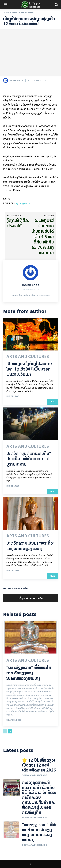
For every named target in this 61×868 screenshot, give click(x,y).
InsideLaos (16, 80)
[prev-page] (5, 731)
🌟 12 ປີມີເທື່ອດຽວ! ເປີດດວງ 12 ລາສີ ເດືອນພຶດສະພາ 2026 (39, 765)
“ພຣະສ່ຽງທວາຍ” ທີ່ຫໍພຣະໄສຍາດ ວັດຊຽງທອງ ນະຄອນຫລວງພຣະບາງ (29, 673)
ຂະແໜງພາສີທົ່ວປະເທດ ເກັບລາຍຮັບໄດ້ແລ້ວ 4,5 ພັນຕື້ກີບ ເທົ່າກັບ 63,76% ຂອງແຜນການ (43, 236)
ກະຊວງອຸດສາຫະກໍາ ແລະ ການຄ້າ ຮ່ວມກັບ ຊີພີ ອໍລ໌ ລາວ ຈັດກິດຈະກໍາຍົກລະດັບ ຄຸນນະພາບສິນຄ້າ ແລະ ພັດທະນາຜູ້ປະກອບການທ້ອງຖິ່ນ (39, 797)
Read (53, 402)
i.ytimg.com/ (23, 203)
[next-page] (10, 731)
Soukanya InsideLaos (34, 775)
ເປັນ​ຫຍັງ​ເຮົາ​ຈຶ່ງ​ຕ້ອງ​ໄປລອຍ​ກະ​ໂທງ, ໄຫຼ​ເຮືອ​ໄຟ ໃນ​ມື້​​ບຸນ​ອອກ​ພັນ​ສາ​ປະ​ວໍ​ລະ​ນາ (29, 369)
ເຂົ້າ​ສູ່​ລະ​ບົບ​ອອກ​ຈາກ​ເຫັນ (31, 598)
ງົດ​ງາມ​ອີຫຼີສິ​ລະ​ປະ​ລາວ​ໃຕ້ (18, 223)
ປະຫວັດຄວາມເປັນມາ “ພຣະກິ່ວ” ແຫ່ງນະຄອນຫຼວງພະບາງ (30, 546)
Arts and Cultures (19, 13)
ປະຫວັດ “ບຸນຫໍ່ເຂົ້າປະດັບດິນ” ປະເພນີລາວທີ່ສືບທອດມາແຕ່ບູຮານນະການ (29, 459)
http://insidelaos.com (31, 289)
